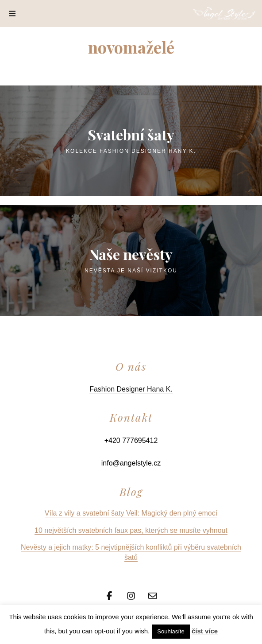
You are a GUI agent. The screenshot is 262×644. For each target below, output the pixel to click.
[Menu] (12, 14)
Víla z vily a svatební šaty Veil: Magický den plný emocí (131, 513)
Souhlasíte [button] (171, 631)
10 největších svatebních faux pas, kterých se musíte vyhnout (131, 530)
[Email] (153, 595)
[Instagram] (131, 595)
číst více (205, 631)
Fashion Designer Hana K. (131, 389)
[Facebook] (109, 595)
